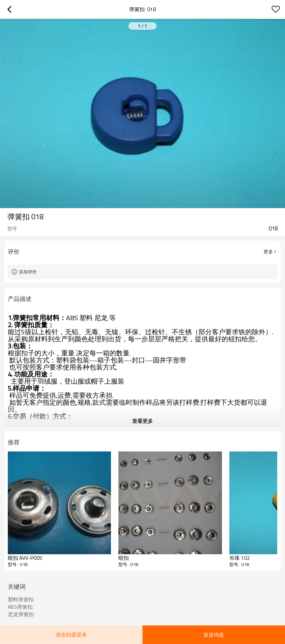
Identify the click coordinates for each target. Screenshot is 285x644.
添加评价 (28, 272)
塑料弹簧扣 (21, 599)
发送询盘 (214, 635)
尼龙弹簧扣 (21, 614)
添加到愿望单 (71, 635)
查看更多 (142, 421)
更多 (268, 252)
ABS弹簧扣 (20, 607)
